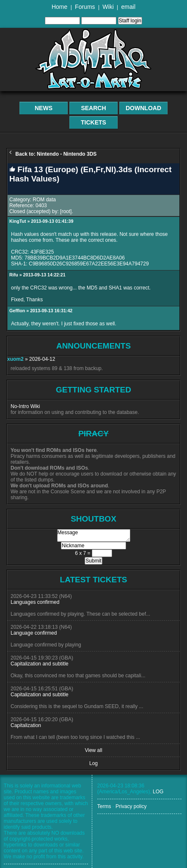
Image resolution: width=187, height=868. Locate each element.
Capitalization (26, 725)
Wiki (108, 7)
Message (94, 535)
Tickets (93, 122)
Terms (104, 806)
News (44, 108)
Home (59, 7)
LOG (158, 792)
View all (93, 750)
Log (93, 763)
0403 (41, 206)
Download (143, 108)
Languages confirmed (35, 602)
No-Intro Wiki (25, 406)
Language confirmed (34, 633)
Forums (85, 7)
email (128, 7)
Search (93, 108)
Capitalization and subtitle (40, 664)
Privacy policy (131, 806)
